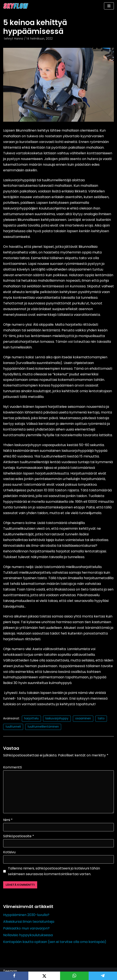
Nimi (8, 820)
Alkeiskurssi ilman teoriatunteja (29, 922)
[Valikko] (109, 6)
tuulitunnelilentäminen (43, 727)
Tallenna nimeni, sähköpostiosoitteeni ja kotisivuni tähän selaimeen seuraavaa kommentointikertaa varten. (54, 871)
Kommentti (12, 767)
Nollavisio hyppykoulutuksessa (28, 935)
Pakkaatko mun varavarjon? (26, 928)
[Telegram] (103, 976)
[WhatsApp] (74, 976)
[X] (44, 976)
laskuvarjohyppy (57, 718)
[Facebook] (14, 976)
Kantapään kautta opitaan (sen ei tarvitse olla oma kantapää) (55, 942)
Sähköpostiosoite (19, 836)
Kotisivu (9, 852)
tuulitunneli (13, 727)
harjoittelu (31, 718)
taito (101, 718)
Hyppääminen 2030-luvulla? (26, 915)
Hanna (19, 39)
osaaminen (83, 718)
